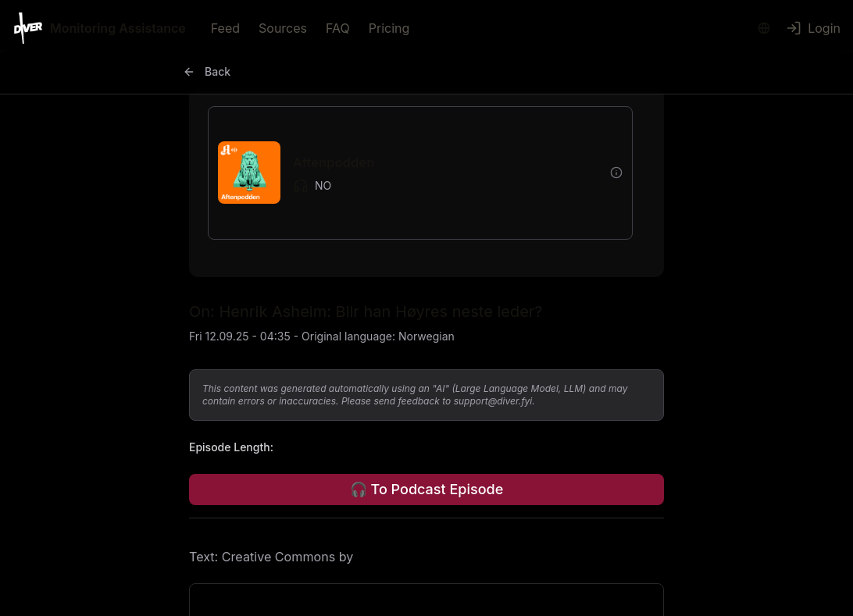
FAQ (338, 28)
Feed (225, 28)
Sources (283, 28)
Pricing (389, 28)
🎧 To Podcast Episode (426, 489)
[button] (408, 173)
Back (207, 71)
